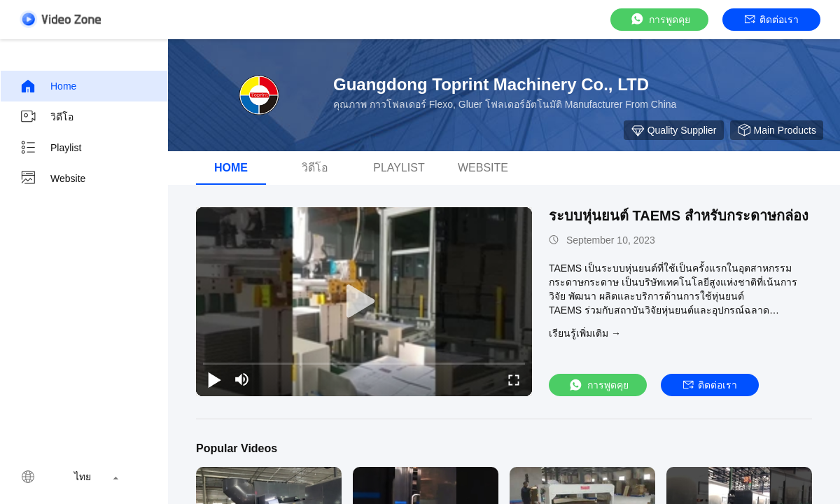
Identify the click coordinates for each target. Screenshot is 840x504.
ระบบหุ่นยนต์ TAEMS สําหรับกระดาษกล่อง (679, 216)
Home (48, 86)
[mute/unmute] (242, 379)
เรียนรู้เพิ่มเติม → (585, 333)
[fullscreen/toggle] (514, 379)
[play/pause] (214, 379)
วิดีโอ (47, 117)
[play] (364, 302)
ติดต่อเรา (772, 20)
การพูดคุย (660, 19)
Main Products (777, 130)
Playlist (50, 148)
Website (52, 178)
